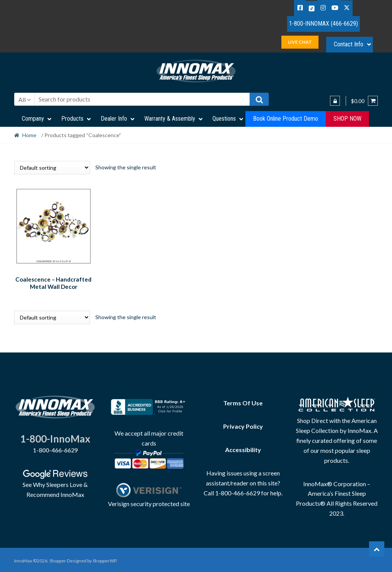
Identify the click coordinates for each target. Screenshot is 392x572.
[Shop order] (52, 168)
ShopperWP (105, 559)
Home (29, 135)
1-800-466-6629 (55, 449)
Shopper (58, 559)
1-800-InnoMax (55, 437)
